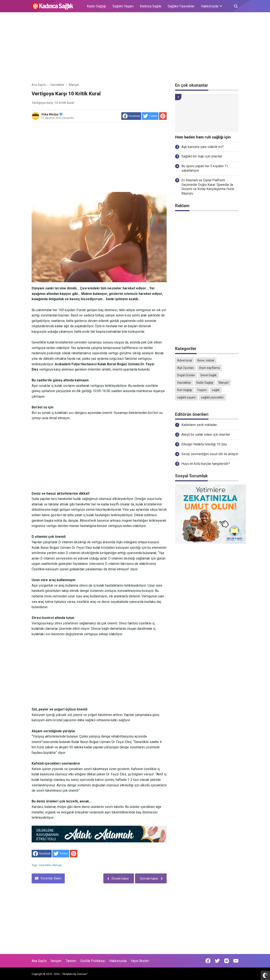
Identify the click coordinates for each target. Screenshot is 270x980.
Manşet (57, 865)
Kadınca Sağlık (151, 6)
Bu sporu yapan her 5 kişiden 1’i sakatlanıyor (205, 168)
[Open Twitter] (217, 961)
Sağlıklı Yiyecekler (181, 6)
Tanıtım (71, 961)
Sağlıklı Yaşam (123, 6)
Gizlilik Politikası (93, 961)
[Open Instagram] (227, 961)
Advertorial (185, 360)
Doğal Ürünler (186, 375)
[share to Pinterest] (163, 116)
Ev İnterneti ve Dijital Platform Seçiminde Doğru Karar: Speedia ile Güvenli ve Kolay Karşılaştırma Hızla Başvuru (208, 187)
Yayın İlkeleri (140, 961)
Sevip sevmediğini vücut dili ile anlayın (210, 454)
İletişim (56, 961)
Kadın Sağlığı (97, 6)
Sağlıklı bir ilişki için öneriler (202, 156)
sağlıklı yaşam (186, 397)
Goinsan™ (83, 974)
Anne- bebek (206, 360)
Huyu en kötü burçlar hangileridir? (206, 464)
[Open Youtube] (236, 961)
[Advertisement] (135, 48)
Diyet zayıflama (209, 368)
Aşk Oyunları (186, 368)
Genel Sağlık (209, 375)
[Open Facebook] (208, 961)
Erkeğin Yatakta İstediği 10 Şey (204, 444)
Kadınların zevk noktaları (199, 425)
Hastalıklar (45, 865)
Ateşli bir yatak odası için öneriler (206, 435)
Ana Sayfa (39, 961)
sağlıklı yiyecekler (212, 397)
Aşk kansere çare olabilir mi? (202, 147)
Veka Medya (52, 114)
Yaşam (202, 390)
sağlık (216, 390)
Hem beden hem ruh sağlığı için (203, 137)
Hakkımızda (118, 961)
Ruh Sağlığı (185, 390)
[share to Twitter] (150, 116)
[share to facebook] (131, 116)
